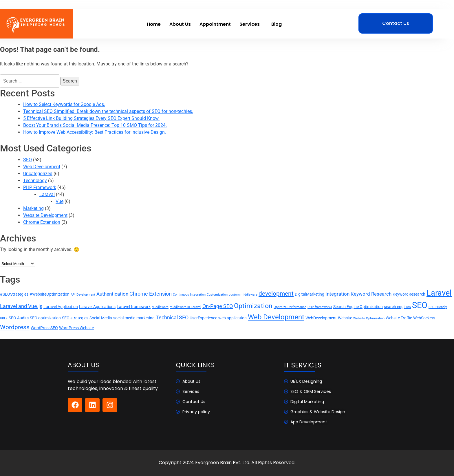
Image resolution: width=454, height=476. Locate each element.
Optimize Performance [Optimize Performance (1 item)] (290, 307)
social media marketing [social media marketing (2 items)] (134, 318)
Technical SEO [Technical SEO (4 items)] (172, 318)
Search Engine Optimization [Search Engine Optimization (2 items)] (358, 307)
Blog (277, 24)
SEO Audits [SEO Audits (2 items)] (19, 318)
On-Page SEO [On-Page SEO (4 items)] (218, 306)
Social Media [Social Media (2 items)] (101, 318)
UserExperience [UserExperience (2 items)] (203, 318)
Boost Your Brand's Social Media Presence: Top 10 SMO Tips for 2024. (95, 125)
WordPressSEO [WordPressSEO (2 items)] (44, 328)
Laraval (47, 194)
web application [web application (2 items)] (233, 318)
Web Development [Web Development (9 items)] (276, 317)
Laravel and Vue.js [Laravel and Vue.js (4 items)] (21, 306)
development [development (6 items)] (276, 293)
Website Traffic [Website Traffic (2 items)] (399, 318)
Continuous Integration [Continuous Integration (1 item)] (189, 295)
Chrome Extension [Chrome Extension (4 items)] (151, 294)
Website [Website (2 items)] (345, 318)
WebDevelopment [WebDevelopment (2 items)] (321, 318)
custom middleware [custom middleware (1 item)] (243, 295)
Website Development (45, 215)
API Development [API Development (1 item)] (83, 295)
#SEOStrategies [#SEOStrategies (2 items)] (14, 294)
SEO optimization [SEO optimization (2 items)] (45, 318)
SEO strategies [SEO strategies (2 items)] (75, 318)
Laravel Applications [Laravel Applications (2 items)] (97, 307)
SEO (28, 160)
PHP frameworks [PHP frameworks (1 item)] (320, 307)
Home (154, 24)
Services (250, 24)
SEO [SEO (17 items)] (420, 305)
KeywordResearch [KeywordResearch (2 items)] (409, 294)
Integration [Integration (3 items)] (337, 294)
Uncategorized (38, 174)
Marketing (33, 208)
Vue (60, 201)
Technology (35, 181)
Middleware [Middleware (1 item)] (160, 307)
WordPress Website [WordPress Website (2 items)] (76, 328)
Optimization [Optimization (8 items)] (253, 306)
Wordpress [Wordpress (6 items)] (15, 327)
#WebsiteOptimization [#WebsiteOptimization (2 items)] (50, 294)
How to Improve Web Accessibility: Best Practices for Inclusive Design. (95, 132)
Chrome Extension (42, 222)
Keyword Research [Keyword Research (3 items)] (371, 294)
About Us (180, 24)
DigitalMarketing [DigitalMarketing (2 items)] (310, 294)
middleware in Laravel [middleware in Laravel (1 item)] (185, 307)
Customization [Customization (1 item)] (217, 295)
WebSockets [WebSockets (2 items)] (424, 318)
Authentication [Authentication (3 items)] (112, 294)
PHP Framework (40, 187)
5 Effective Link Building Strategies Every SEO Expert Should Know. (91, 118)
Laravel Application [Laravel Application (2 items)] (61, 307)
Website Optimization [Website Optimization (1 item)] (369, 318)
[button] (251, 24)
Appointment (215, 24)
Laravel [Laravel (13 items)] (439, 293)
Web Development (42, 167)
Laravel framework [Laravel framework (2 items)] (134, 307)
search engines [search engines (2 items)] (397, 307)
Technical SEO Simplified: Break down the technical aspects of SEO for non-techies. (108, 111)
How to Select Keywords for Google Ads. (64, 104)
